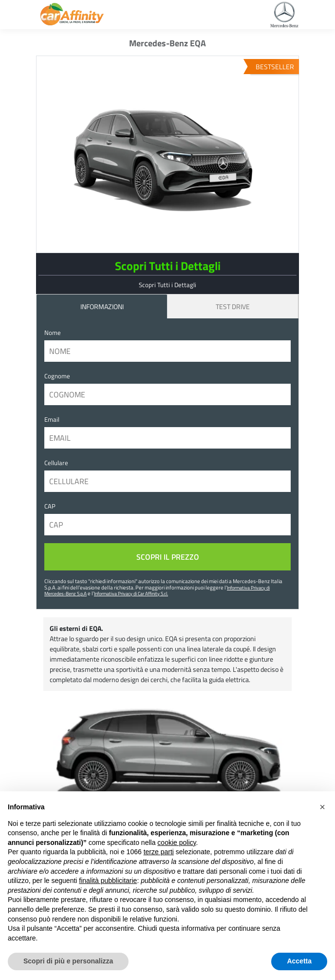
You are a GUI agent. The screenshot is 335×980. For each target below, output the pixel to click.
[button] (322, 807)
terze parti (159, 852)
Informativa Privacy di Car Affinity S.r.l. (131, 593)
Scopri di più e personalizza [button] (68, 961)
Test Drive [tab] (233, 306)
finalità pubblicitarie (108, 881)
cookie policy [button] (177, 843)
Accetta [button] (299, 961)
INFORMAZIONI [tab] (102, 306)
